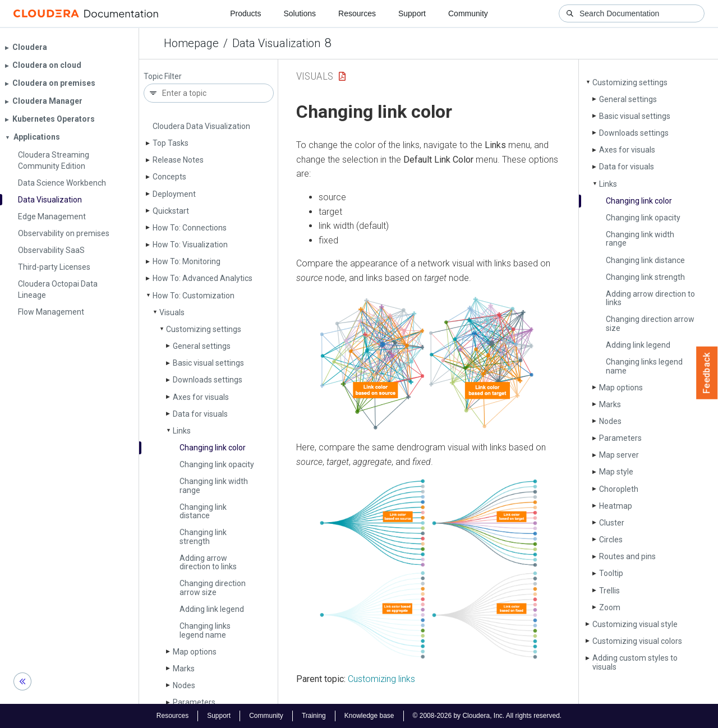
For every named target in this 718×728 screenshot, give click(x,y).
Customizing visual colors (637, 641)
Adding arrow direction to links (208, 562)
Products (245, 13)
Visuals (172, 312)
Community (468, 13)
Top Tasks (171, 143)
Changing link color (213, 448)
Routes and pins (627, 556)
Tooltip (611, 573)
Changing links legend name (205, 630)
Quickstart (171, 211)
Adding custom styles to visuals (635, 662)
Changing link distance (203, 511)
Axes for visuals (201, 397)
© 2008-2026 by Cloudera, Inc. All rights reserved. (487, 716)
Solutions (300, 13)
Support (412, 13)
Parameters (194, 702)
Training (314, 716)
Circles (611, 540)
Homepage (191, 43)
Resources (357, 13)
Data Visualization (276, 43)
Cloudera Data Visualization (201, 126)
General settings (202, 346)
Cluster (612, 523)
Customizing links (381, 679)
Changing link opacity (217, 464)
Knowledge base (369, 716)
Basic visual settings (208, 363)
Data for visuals (200, 414)
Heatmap (616, 506)
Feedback (707, 373)
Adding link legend (212, 609)
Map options (195, 652)
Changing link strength (203, 536)
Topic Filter (163, 77)
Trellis (609, 591)
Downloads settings (208, 380)
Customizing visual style (635, 624)
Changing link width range (214, 485)
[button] (428, 363)
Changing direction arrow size (213, 588)
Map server (619, 455)
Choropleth (619, 489)
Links (182, 431)
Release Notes (178, 160)
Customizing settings (204, 329)
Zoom (610, 607)
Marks (184, 669)
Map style (616, 472)
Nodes (184, 685)
